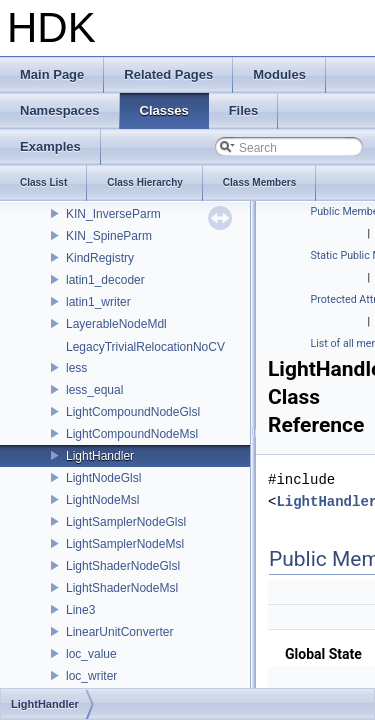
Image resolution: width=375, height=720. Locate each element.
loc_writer (91, 676)
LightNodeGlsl (103, 478)
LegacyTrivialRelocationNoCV (145, 347)
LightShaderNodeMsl (122, 588)
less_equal (94, 390)
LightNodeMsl (102, 500)
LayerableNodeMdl (116, 324)
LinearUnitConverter (119, 632)
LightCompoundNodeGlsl (133, 412)
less (76, 368)
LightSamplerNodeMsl (125, 544)
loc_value (91, 654)
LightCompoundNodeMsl (132, 434)
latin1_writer (98, 302)
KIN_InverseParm (113, 214)
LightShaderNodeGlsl (123, 566)
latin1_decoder (105, 280)
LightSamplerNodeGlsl (126, 522)
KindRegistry (100, 258)
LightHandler (100, 456)
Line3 (80, 610)
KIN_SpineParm (109, 236)
